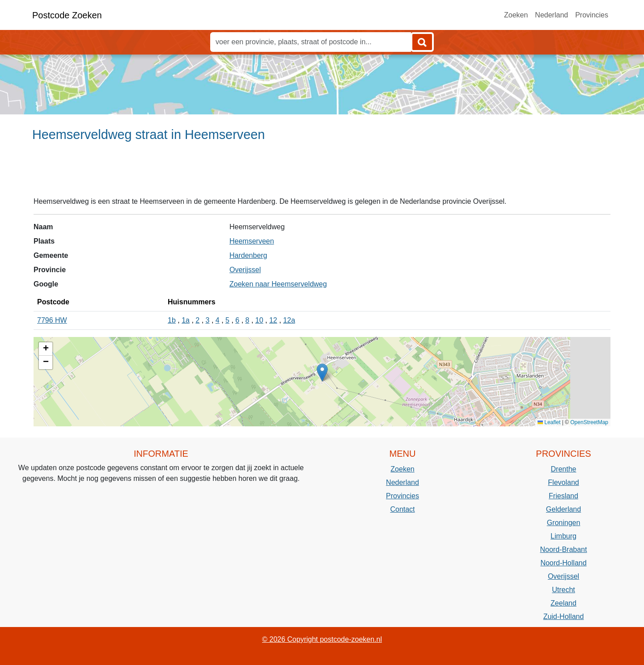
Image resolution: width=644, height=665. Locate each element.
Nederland (551, 15)
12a (289, 320)
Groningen (564, 523)
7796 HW (52, 320)
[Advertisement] (322, 173)
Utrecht (563, 590)
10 (259, 320)
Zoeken (516, 15)
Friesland (563, 496)
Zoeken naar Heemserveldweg (278, 284)
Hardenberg (248, 255)
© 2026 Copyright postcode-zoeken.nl (322, 639)
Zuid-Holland (564, 617)
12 (273, 320)
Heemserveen (252, 241)
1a (186, 320)
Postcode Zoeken (67, 15)
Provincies (592, 15)
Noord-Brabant (564, 549)
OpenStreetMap (589, 422)
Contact (402, 509)
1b (172, 320)
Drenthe (564, 469)
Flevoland (563, 482)
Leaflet (549, 422)
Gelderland (563, 509)
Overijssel (245, 270)
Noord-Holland (563, 563)
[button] (322, 372)
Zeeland (563, 603)
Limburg (563, 536)
